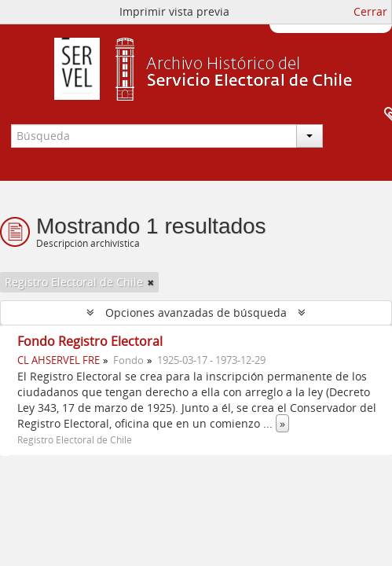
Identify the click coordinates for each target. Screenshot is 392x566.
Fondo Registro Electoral (90, 341)
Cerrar (370, 11)
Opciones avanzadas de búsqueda (196, 312)
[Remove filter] (151, 282)
